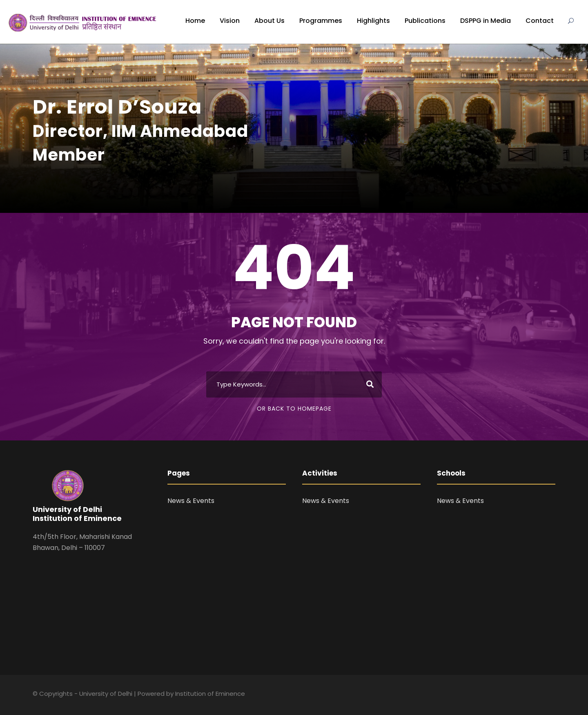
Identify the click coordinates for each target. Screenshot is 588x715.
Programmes (321, 21)
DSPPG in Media (486, 21)
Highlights (373, 21)
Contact (540, 21)
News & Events (191, 501)
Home (195, 21)
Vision (230, 21)
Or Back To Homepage (294, 409)
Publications (425, 21)
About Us (269, 21)
